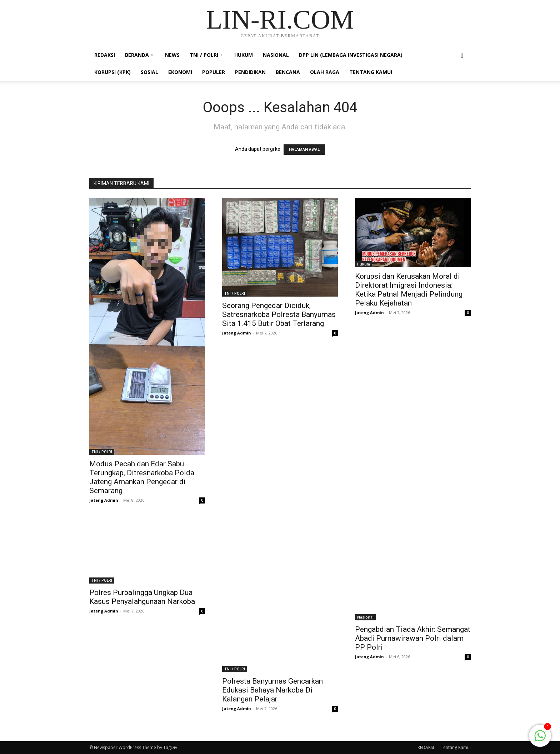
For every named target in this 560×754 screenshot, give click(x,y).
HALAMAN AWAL (304, 150)
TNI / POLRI (206, 55)
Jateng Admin (104, 500)
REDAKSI (105, 55)
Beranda (139, 55)
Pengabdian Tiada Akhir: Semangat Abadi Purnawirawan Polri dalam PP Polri (413, 638)
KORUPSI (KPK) (112, 72)
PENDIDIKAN (250, 72)
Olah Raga (325, 72)
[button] (462, 56)
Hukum (244, 55)
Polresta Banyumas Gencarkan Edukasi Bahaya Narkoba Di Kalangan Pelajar (272, 690)
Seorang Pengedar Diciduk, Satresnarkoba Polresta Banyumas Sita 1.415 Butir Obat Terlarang (279, 314)
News (172, 55)
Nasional (276, 55)
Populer (214, 72)
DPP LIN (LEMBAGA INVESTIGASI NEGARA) (351, 55)
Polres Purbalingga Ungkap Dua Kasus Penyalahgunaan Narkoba (142, 597)
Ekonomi (180, 72)
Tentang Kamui (371, 72)
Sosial (149, 72)
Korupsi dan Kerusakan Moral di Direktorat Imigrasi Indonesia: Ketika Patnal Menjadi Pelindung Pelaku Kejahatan (409, 290)
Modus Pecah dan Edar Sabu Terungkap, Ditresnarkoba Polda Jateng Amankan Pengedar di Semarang (142, 477)
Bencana (288, 72)
